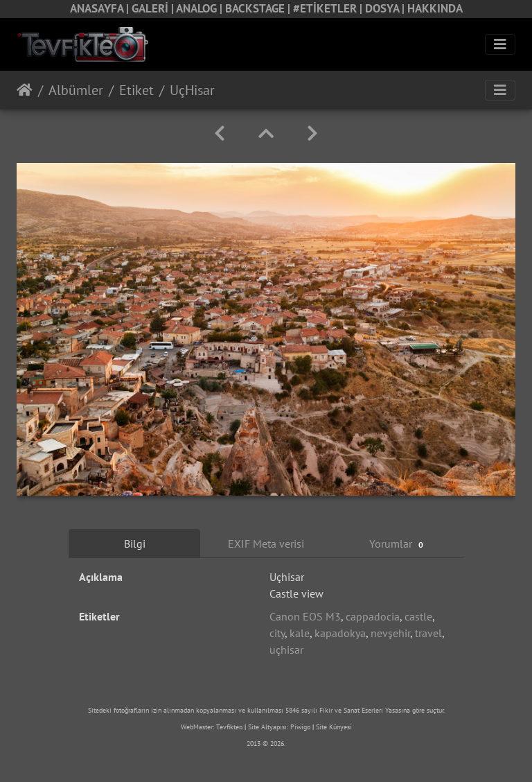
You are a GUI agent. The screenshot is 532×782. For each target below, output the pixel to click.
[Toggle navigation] (500, 44)
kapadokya (340, 633)
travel (428, 633)
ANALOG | (201, 8)
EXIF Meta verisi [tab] (266, 544)
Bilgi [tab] (135, 544)
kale (300, 633)
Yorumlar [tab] (398, 544)
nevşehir (390, 633)
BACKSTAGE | (259, 8)
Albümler (76, 90)
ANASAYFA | (101, 8)
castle (418, 616)
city (277, 633)
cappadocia (373, 616)
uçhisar (286, 650)
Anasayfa (25, 90)
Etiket (136, 90)
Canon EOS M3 (305, 616)
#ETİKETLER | (329, 8)
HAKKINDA (435, 8)
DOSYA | (386, 8)
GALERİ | (154, 8)
